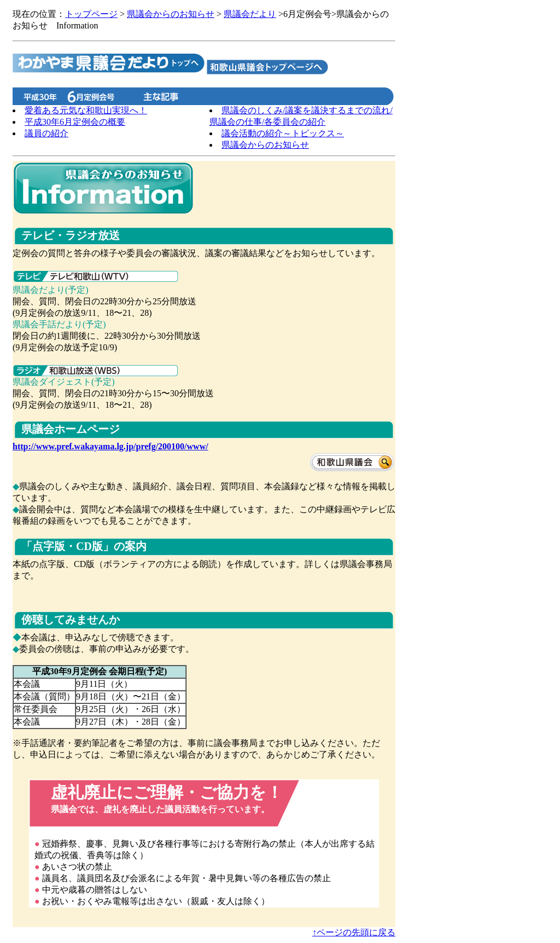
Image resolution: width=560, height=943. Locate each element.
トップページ (91, 14)
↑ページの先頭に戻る (354, 932)
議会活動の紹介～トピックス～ (283, 133)
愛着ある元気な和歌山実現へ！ (86, 110)
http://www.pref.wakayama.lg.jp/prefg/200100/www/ (110, 446)
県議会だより (250, 14)
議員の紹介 (46, 133)
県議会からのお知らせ (171, 14)
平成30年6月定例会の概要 (75, 122)
